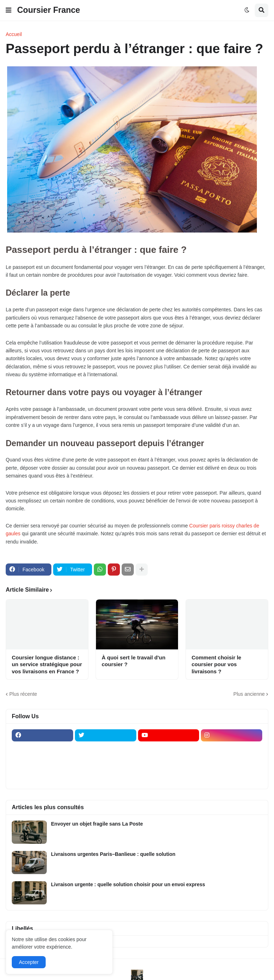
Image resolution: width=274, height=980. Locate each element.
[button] (9, 10)
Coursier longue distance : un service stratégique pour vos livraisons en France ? (47, 664)
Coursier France (49, 10)
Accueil (14, 34)
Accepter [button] (29, 962)
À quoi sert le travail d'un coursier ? (134, 661)
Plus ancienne (249, 694)
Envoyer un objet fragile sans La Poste (97, 824)
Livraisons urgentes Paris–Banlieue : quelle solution (113, 854)
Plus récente (23, 694)
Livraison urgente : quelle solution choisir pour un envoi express (128, 884)
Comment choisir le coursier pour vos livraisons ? (216, 664)
